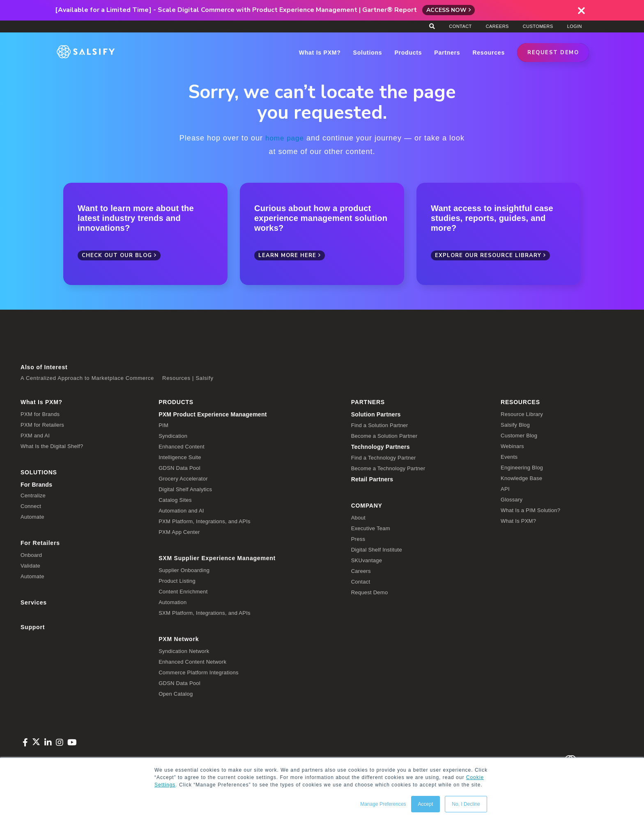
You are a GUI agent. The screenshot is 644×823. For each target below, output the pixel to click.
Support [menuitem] (33, 627)
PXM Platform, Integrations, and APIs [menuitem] (205, 521)
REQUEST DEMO (553, 53)
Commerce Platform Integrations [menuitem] (199, 672)
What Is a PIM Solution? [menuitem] (530, 510)
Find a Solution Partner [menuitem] (380, 425)
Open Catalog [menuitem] (176, 693)
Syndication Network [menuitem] (184, 651)
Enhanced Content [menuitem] (182, 446)
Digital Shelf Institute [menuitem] (377, 549)
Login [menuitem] (575, 26)
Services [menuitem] (34, 602)
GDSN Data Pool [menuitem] (179, 468)
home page (284, 138)
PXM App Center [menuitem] (179, 532)
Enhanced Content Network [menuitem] (192, 661)
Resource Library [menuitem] (522, 414)
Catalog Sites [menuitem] (175, 500)
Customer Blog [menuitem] (519, 435)
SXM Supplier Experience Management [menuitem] (217, 558)
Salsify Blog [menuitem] (515, 424)
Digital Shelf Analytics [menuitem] (185, 489)
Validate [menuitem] (30, 565)
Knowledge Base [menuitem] (521, 478)
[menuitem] (249, 414)
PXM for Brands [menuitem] (40, 414)
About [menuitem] (358, 517)
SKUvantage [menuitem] (367, 560)
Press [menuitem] (358, 539)
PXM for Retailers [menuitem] (42, 424)
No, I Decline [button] (466, 804)
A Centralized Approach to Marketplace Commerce (87, 378)
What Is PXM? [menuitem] (41, 402)
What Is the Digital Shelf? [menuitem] (52, 446)
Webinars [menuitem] (512, 446)
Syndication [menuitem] (173, 436)
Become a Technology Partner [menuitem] (388, 468)
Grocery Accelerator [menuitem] (183, 478)
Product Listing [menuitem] (177, 580)
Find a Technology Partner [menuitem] (384, 457)
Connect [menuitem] (31, 506)
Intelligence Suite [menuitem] (180, 457)
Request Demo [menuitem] (370, 592)
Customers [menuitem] (538, 26)
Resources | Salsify (188, 378)
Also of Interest (44, 367)
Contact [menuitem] (460, 26)
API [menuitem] (505, 489)
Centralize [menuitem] (33, 495)
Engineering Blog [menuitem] (522, 467)
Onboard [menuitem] (31, 555)
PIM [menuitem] (163, 425)
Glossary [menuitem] (512, 499)
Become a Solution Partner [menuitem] (384, 436)
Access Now (446, 10)
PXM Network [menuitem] (179, 639)
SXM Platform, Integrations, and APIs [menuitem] (205, 613)
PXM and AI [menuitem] (35, 435)
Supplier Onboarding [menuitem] (184, 570)
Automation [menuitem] (172, 602)
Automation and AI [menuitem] (181, 510)
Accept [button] (426, 804)
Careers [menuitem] (497, 26)
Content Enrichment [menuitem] (183, 591)
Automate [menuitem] (32, 516)
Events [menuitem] (509, 456)
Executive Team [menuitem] (371, 528)
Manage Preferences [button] (383, 804)
